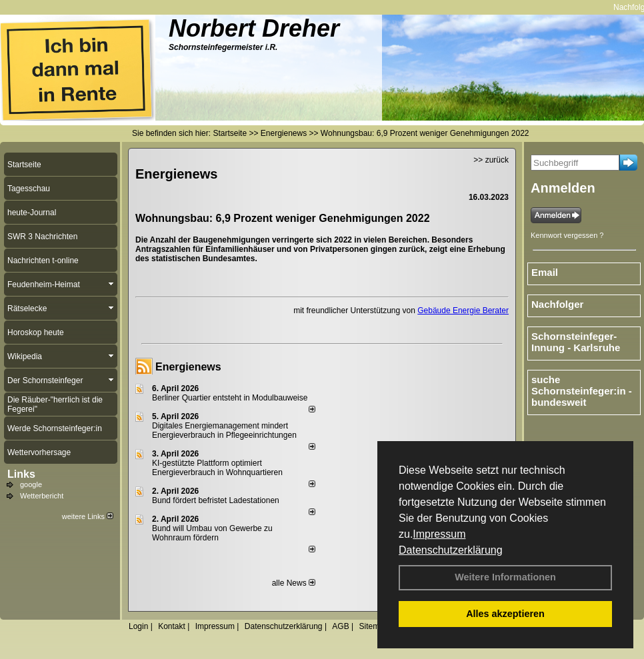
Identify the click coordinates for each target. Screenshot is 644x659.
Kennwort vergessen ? (567, 235)
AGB (340, 626)
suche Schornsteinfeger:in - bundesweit (582, 391)
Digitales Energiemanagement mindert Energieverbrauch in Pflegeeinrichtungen (224, 430)
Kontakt (172, 626)
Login (138, 626)
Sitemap (373, 626)
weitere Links (88, 516)
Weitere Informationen (505, 577)
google (31, 484)
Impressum (439, 534)
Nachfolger (557, 304)
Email (545, 272)
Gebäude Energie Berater (463, 311)
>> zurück (491, 160)
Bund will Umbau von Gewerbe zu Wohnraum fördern (212, 533)
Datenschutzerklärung (451, 550)
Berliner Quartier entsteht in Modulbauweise (230, 398)
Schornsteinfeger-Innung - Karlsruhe (576, 342)
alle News (294, 583)
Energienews (188, 367)
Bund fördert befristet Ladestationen (216, 500)
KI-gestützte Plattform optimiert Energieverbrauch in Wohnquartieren (217, 468)
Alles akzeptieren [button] (505, 614)
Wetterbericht (42, 496)
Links (21, 474)
